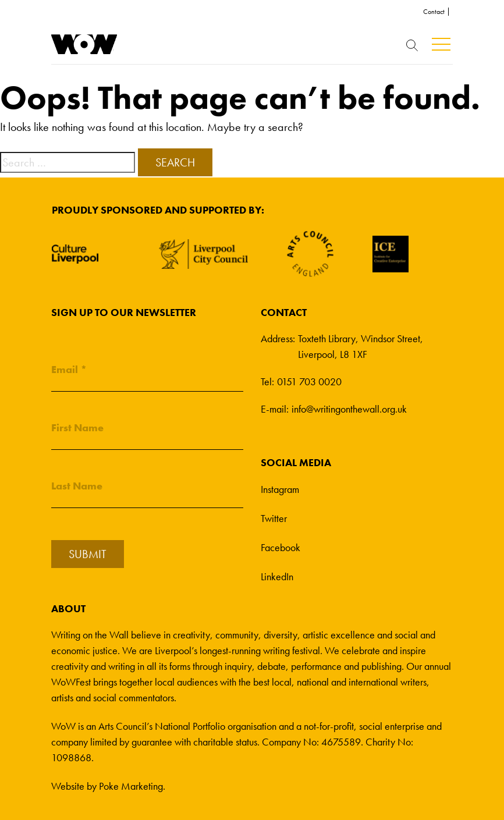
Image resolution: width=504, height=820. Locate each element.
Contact (434, 12)
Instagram (280, 489)
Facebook (281, 547)
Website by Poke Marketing (107, 786)
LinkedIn (277, 576)
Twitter (274, 518)
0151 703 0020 (309, 381)
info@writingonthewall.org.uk (349, 409)
